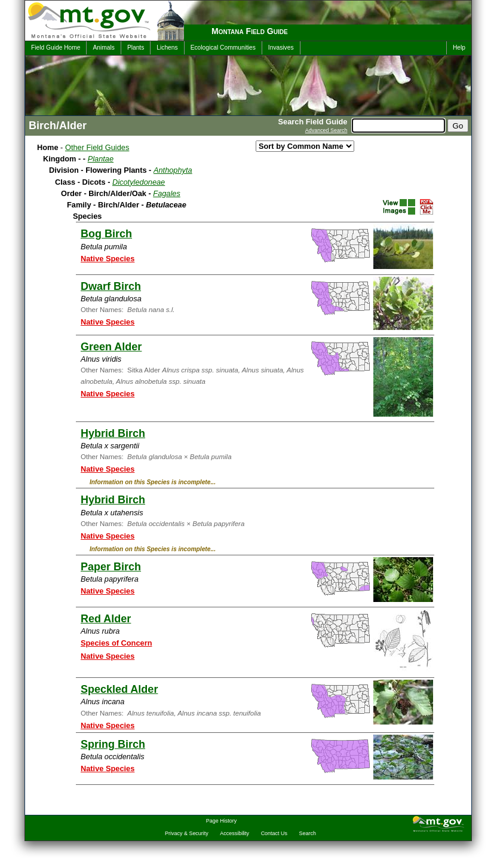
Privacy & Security (187, 833)
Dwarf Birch (111, 286)
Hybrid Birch (113, 433)
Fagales (167, 193)
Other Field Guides (97, 147)
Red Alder (106, 619)
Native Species (108, 259)
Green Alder (111, 347)
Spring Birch (113, 744)
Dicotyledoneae (139, 182)
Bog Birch (106, 234)
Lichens (167, 48)
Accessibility (234, 833)
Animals (103, 48)
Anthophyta (173, 170)
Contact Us (274, 833)
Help (459, 48)
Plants (136, 48)
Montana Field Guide (250, 31)
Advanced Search (326, 130)
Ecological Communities (223, 48)
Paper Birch (111, 567)
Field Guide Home (56, 48)
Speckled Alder (119, 689)
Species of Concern (116, 643)
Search (308, 833)
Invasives (281, 48)
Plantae (101, 159)
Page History (221, 821)
